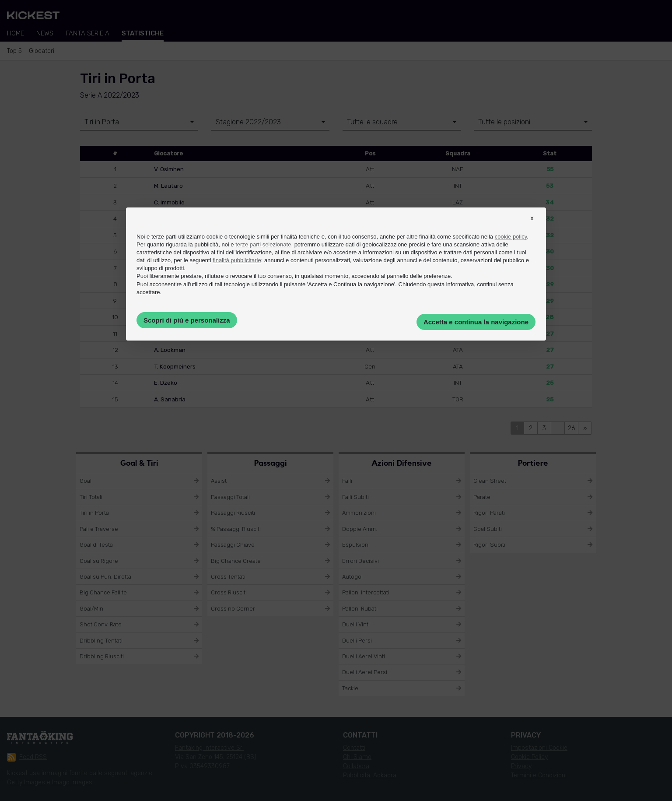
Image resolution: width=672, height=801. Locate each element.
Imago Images (72, 782)
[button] (532, 226)
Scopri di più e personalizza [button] (187, 320)
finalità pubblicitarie (237, 260)
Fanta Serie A (87, 33)
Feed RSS (27, 757)
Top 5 (14, 51)
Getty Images (26, 782)
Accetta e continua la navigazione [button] (476, 322)
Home (16, 33)
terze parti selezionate (263, 244)
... (558, 428)
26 (571, 428)
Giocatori (42, 51)
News (45, 33)
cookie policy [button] (511, 237)
